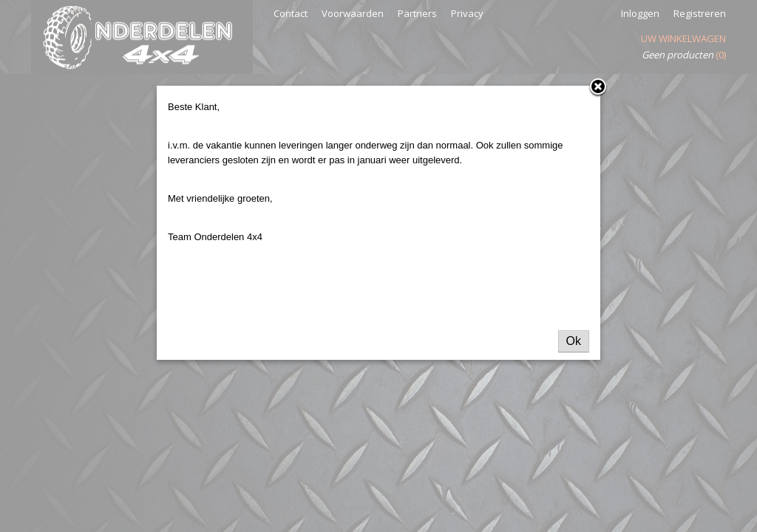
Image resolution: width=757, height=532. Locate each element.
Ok (574, 341)
